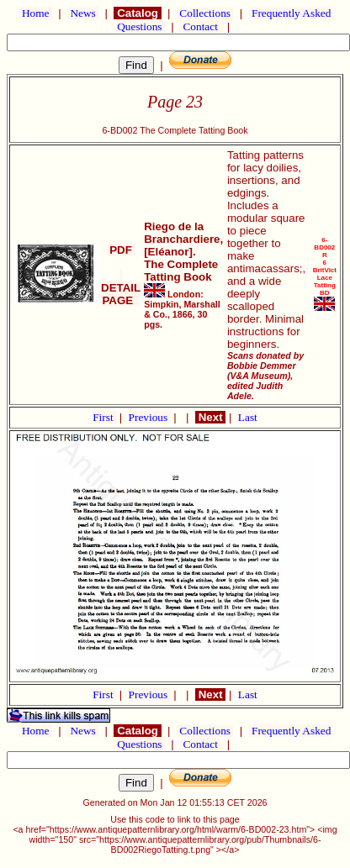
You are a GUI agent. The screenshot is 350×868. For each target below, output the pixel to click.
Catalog (137, 13)
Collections (205, 13)
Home (36, 13)
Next (210, 417)
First (104, 417)
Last (248, 417)
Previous (150, 417)
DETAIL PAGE (121, 288)
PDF (121, 250)
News (83, 13)
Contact (200, 26)
